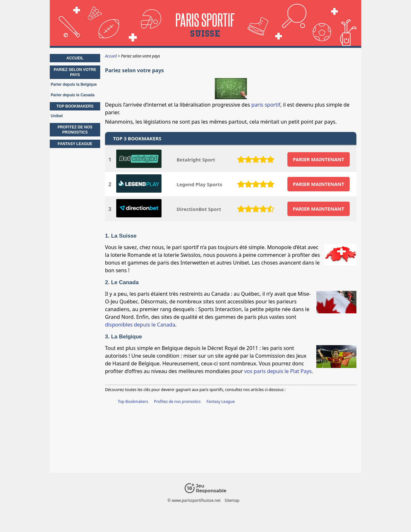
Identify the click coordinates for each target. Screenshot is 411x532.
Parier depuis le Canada (73, 95)
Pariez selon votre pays (75, 72)
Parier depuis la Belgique (74, 84)
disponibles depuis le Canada (140, 325)
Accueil (75, 58)
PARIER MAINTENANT (319, 159)
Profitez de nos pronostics (177, 401)
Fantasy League (221, 401)
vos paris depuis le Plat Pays (278, 371)
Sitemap (232, 500)
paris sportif (266, 105)
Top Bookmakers (133, 401)
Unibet (57, 116)
